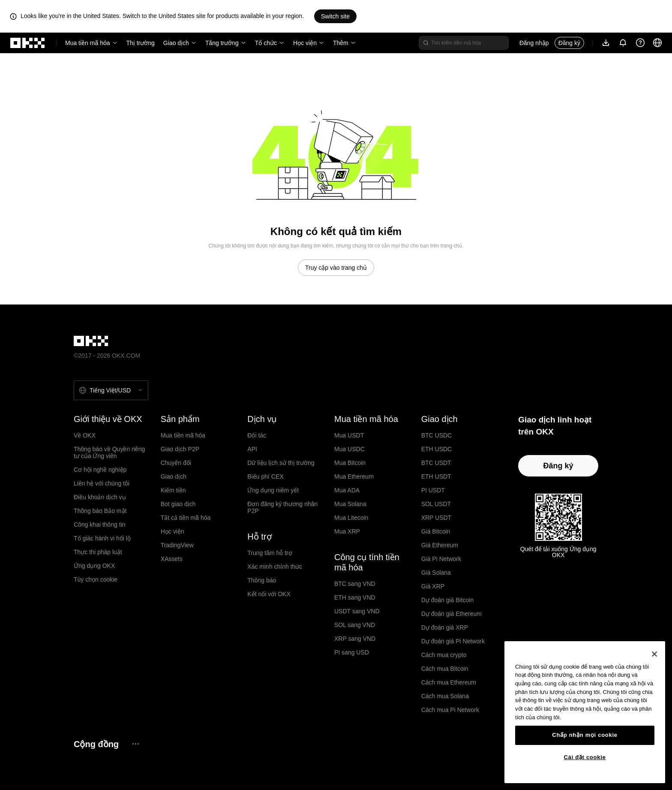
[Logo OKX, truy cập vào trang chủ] (28, 43)
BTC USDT (436, 463)
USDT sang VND (357, 611)
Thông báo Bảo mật (100, 511)
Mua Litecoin (351, 518)
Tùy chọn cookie (96, 579)
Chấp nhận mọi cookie (585, 735)
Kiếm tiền (173, 490)
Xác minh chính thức (275, 567)
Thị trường (141, 43)
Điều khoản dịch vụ (100, 497)
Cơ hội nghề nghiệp (100, 470)
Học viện (305, 43)
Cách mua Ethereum (449, 682)
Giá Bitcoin (436, 531)
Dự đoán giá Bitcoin (448, 600)
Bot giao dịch (178, 504)
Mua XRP (347, 531)
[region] (585, 712)
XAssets (172, 559)
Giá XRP (433, 586)
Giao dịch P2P (180, 449)
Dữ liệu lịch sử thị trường (281, 463)
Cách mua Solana (445, 696)
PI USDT (433, 490)
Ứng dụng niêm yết (273, 490)
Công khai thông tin (100, 525)
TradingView (177, 545)
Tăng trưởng (222, 43)
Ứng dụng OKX (94, 566)
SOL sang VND (355, 625)
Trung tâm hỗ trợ (270, 553)
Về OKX (85, 435)
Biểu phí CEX (265, 476)
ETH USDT (436, 476)
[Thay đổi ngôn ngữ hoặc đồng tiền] (657, 43)
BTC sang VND (355, 584)
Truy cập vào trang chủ (336, 268)
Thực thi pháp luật (98, 552)
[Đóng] (654, 654)
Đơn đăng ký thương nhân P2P (282, 507)
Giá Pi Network (441, 559)
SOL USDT (436, 504)
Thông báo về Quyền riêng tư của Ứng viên (109, 452)
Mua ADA (347, 490)
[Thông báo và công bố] (623, 43)
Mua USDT (349, 435)
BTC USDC (437, 435)
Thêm (341, 43)
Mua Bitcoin (350, 463)
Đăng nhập (534, 43)
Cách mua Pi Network (450, 710)
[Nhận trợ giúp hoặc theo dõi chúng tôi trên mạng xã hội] (640, 43)
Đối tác (257, 435)
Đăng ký (569, 43)
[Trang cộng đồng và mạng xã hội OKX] (135, 744)
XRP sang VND (355, 639)
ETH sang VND (355, 597)
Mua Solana (350, 504)
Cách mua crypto (444, 655)
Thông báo (262, 580)
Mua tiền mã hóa (88, 43)
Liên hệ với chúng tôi (102, 483)
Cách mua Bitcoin (445, 669)
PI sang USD (352, 652)
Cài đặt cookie (585, 757)
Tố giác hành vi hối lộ (102, 538)
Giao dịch (176, 43)
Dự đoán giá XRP (445, 627)
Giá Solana (436, 573)
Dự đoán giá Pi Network (453, 641)
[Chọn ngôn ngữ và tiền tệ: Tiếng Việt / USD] (111, 390)
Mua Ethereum (354, 476)
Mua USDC (349, 449)
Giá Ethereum (440, 545)
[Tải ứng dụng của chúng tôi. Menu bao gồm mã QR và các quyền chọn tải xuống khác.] (606, 43)
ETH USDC (437, 449)
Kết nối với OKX (269, 594)
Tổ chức (266, 43)
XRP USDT (436, 518)
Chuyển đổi (176, 463)
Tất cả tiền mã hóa (186, 518)
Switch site (335, 16)
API (252, 449)
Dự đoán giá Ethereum (451, 614)
